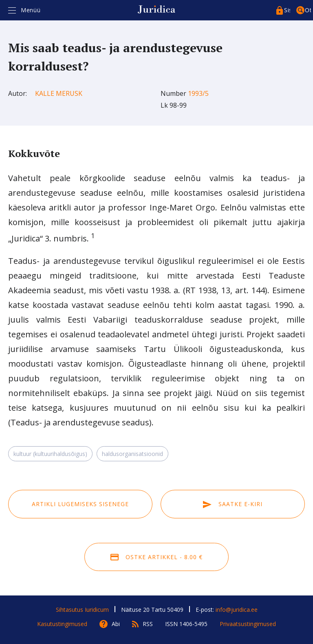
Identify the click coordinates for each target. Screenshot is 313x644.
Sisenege (287, 10)
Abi (116, 624)
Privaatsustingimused (248, 624)
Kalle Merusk (59, 93)
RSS (148, 624)
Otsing (308, 10)
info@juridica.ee (237, 610)
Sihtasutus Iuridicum (82, 610)
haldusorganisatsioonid (132, 454)
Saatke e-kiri (233, 504)
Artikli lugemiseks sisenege (80, 504)
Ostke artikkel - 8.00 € (156, 557)
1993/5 (198, 93)
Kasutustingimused (62, 624)
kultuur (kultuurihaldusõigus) (50, 454)
